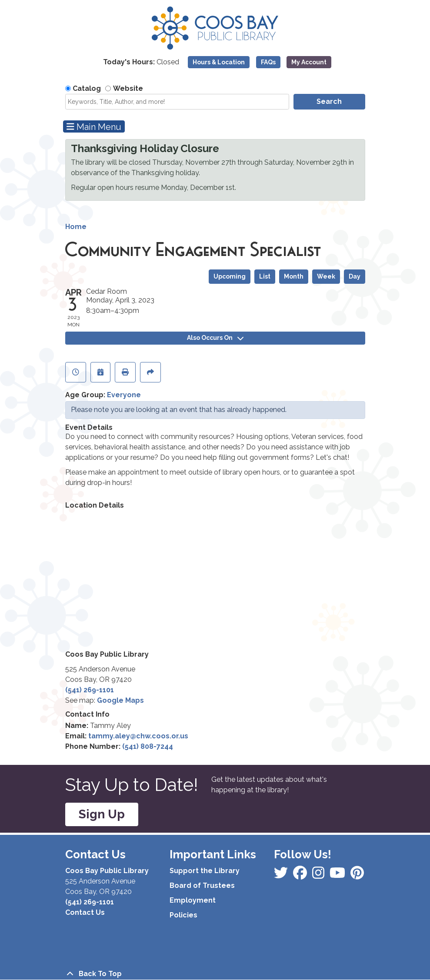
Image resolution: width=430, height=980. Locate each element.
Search (329, 101)
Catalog (87, 88)
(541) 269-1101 (90, 690)
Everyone (124, 395)
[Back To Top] (215, 974)
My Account (309, 62)
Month (294, 276)
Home (76, 227)
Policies (183, 915)
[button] (141, 64)
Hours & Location (219, 62)
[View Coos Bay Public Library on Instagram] (301, 875)
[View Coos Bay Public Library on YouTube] (357, 875)
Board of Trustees (202, 885)
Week (326, 276)
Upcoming (230, 276)
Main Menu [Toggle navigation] (94, 127)
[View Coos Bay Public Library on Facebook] (282, 875)
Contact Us (85, 912)
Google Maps (120, 700)
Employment (193, 900)
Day (355, 276)
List (265, 276)
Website (128, 88)
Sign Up (102, 814)
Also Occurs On (215, 338)
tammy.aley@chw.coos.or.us (138, 736)
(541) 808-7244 (148, 746)
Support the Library (205, 871)
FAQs (268, 62)
